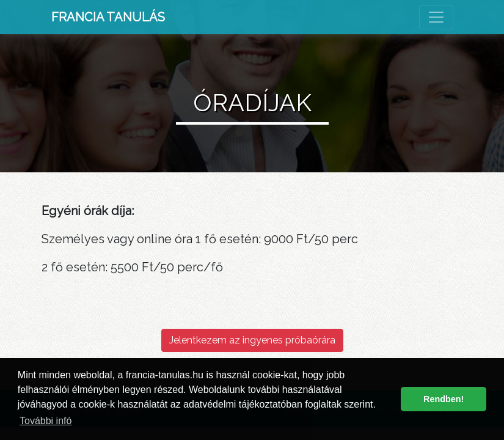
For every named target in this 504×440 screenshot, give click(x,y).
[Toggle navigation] (436, 17)
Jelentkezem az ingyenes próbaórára (252, 340)
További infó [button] (46, 421)
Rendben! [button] (444, 399)
